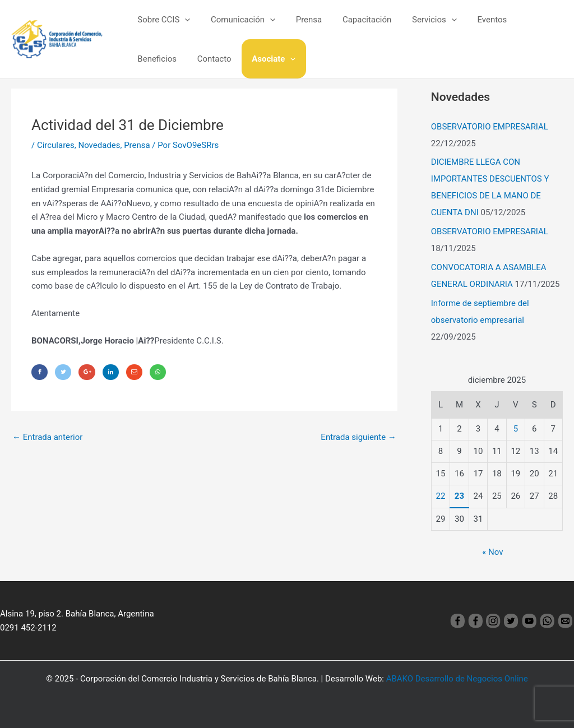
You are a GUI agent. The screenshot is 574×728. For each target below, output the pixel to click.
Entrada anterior (47, 438)
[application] (183, 20)
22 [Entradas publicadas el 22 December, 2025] (441, 496)
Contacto (153, 59)
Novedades (99, 145)
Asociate (209, 59)
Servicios (418, 20)
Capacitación (354, 20)
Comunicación (237, 20)
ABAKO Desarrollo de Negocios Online (457, 679)
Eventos (472, 20)
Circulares (56, 145)
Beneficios (523, 20)
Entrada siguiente (358, 438)
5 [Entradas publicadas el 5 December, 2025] (516, 429)
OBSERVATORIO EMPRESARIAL (490, 127)
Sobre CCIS (162, 20)
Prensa (300, 20)
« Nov (492, 552)
